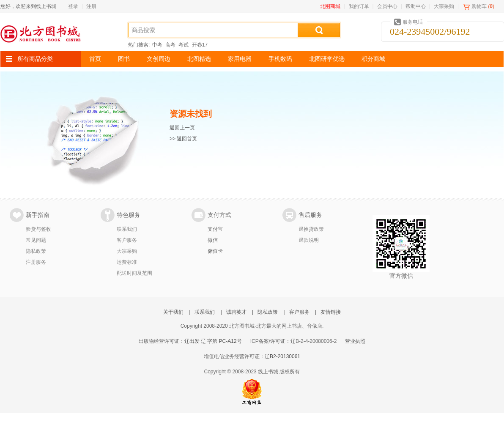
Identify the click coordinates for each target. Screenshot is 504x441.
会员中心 (387, 6)
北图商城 (330, 6)
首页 (95, 59)
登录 (73, 6)
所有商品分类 (35, 59)
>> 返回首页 (183, 139)
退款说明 (309, 240)
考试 (184, 45)
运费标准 (127, 262)
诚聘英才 (236, 312)
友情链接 (331, 312)
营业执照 (355, 341)
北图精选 (199, 59)
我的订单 (359, 6)
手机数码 (280, 59)
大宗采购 (444, 6)
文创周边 (159, 59)
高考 (170, 45)
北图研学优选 (327, 59)
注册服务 (36, 262)
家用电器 (240, 59)
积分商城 (373, 59)
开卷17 (200, 45)
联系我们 (127, 229)
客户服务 (127, 240)
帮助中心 (416, 6)
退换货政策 (311, 229)
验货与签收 (38, 229)
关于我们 (173, 312)
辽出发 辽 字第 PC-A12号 (213, 341)
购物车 (479, 6)
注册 (91, 6)
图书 (124, 59)
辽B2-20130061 (282, 356)
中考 (157, 45)
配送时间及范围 (134, 273)
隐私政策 (36, 251)
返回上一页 (182, 128)
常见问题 (36, 240)
